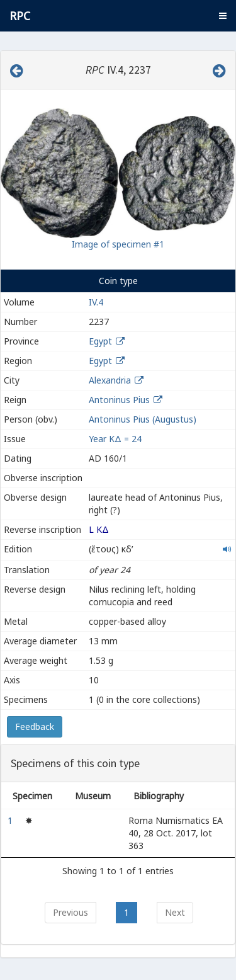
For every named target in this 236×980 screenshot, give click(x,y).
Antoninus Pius (119, 400)
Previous (70, 912)
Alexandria (110, 380)
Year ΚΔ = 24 (115, 439)
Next (175, 912)
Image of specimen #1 (118, 244)
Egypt (100, 341)
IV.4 (96, 302)
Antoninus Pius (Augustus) (143, 419)
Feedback (35, 726)
